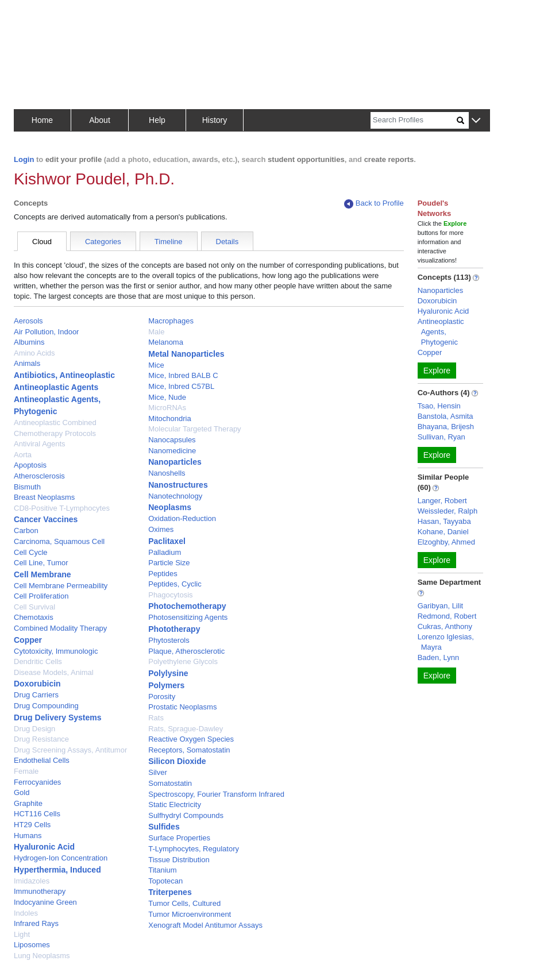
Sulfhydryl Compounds (186, 815)
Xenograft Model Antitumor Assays (205, 925)
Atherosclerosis (39, 476)
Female (26, 771)
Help (157, 120)
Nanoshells (167, 473)
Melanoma (166, 342)
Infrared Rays (36, 923)
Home (42, 120)
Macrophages (171, 321)
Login (24, 159)
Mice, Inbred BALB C (183, 375)
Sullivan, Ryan (441, 437)
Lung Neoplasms (42, 956)
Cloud (42, 242)
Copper (28, 640)
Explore (437, 371)
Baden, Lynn (439, 657)
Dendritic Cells (38, 661)
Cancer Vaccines (46, 519)
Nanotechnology (175, 496)
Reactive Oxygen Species (191, 739)
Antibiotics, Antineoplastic (64, 375)
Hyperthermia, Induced (57, 870)
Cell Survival (34, 607)
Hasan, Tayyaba (444, 521)
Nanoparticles (175, 462)
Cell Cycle (31, 552)
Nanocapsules (172, 440)
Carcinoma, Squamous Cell (59, 541)
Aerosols (28, 321)
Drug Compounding (46, 706)
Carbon (26, 530)
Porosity (162, 697)
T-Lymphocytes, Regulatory (194, 849)
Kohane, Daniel (443, 532)
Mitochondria (169, 418)
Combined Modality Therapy (60, 628)
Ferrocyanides (37, 782)
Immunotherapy (40, 891)
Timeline (169, 242)
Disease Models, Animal (54, 672)
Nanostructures (178, 485)
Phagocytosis (170, 595)
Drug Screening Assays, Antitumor (70, 750)
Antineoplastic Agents (56, 387)
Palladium (165, 552)
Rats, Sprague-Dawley (186, 729)
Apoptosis (30, 465)
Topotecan (165, 881)
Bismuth (27, 487)
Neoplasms (170, 507)
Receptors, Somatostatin (189, 750)
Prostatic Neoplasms (182, 707)
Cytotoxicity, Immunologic (56, 651)
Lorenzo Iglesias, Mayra (446, 642)
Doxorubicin (37, 684)
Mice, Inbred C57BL (181, 386)
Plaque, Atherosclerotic (186, 651)
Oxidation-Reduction (182, 518)
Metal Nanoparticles (186, 354)
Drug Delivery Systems (58, 717)
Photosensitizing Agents (188, 617)
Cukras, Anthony (445, 626)
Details (227, 242)
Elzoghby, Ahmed (446, 542)
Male (156, 332)
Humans (28, 836)
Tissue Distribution (179, 860)
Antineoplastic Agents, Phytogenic (441, 332)
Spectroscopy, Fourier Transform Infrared (216, 794)
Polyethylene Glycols (183, 661)
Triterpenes (170, 892)
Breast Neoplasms (44, 497)
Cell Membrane (43, 574)
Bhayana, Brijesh (446, 427)
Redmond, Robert (447, 616)
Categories (103, 242)
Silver (158, 772)
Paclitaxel (167, 541)
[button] (476, 121)
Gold (22, 792)
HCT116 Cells (37, 814)
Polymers (166, 685)
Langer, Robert (442, 501)
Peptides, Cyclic (175, 584)
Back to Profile (374, 204)
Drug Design (34, 729)
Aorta (23, 455)
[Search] (414, 120)
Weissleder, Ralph (448, 511)
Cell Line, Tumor (41, 563)
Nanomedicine (172, 451)
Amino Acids (34, 353)
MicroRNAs (167, 408)
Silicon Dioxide (177, 761)
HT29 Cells (32, 825)
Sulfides (164, 827)
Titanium (162, 870)
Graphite (28, 803)
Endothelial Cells (42, 760)
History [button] (215, 120)
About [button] (100, 120)
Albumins (29, 342)
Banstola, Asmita (446, 416)
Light (22, 934)
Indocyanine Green (45, 902)
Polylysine (168, 673)
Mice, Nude (167, 397)
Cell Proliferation (41, 596)
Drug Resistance (41, 739)
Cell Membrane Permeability (61, 586)
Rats (156, 718)
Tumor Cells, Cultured (184, 903)
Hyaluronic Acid (44, 847)
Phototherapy (174, 629)
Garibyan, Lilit (440, 606)
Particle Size (169, 563)
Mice (156, 365)
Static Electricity (175, 805)
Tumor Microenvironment (190, 914)
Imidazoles (32, 881)
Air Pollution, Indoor (46, 332)
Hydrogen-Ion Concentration (61, 858)
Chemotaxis (34, 617)
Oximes (161, 529)
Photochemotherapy (187, 606)
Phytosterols (169, 640)
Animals (27, 363)
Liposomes (32, 945)
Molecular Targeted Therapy (194, 429)
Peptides (163, 574)
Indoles (26, 913)
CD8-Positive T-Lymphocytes (62, 508)
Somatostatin (170, 783)
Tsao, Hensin (439, 406)
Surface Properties (179, 838)
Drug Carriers (36, 695)
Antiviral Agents (40, 444)
